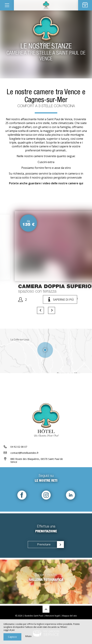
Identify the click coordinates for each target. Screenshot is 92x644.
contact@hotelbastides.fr (24, 453)
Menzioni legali (53, 616)
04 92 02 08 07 (19, 447)
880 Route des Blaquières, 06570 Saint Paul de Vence (37, 460)
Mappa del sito (70, 616)
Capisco (12, 637)
